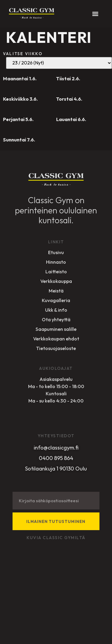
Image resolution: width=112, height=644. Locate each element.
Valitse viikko (23, 54)
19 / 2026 (59, 63)
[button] (95, 14)
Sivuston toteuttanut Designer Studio (43, 626)
